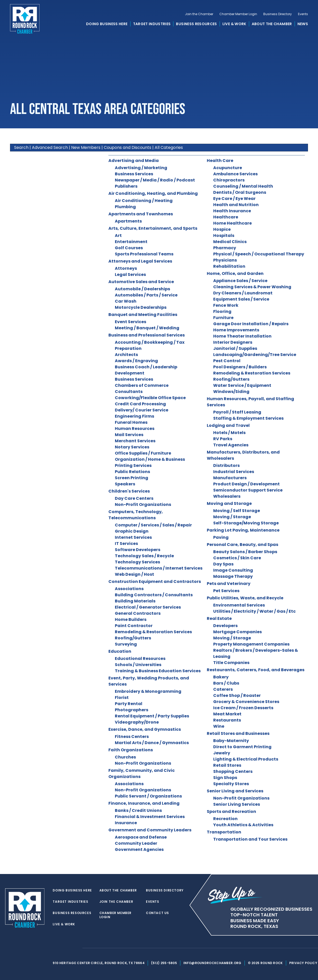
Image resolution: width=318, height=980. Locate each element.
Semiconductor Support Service (248, 490)
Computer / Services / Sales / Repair (153, 525)
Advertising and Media (134, 161)
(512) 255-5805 (164, 963)
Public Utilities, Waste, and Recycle (245, 598)
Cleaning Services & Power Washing (252, 287)
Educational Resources (140, 659)
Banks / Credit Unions (138, 810)
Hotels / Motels (229, 433)
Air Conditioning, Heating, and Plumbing (153, 193)
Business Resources (196, 24)
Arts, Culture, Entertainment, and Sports (153, 228)
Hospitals (224, 236)
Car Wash (126, 301)
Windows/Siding (231, 392)
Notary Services (132, 447)
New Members (86, 147)
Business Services (134, 174)
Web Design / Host (134, 574)
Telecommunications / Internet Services (159, 568)
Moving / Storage (232, 517)
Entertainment (131, 242)
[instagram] (76, 948)
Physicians (225, 260)
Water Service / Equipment (242, 385)
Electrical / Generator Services (148, 607)
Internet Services (133, 537)
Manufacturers (230, 478)
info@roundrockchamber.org (213, 963)
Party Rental (129, 704)
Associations (129, 589)
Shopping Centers (233, 771)
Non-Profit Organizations (143, 505)
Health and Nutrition (236, 205)
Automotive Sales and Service (141, 282)
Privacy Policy (303, 963)
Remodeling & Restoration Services (153, 632)
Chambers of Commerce (142, 385)
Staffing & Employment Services (248, 418)
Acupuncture (228, 168)
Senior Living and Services (235, 791)
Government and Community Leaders (150, 830)
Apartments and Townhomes (141, 214)
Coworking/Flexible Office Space (150, 398)
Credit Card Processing (140, 404)
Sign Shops (225, 778)
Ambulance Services (235, 174)
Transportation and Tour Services (250, 839)
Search (21, 147)
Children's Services (129, 491)
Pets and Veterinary (229, 584)
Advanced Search (50, 147)
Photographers (132, 710)
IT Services (126, 544)
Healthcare (226, 217)
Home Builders (131, 619)
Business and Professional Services (147, 335)
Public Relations (132, 472)
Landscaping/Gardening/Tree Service (255, 355)
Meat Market (227, 714)
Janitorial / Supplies (235, 348)
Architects (126, 355)
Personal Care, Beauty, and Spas (242, 545)
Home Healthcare (232, 223)
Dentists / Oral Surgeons (240, 192)
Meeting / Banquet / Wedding (147, 328)
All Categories (169, 147)
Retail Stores (227, 765)
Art (118, 236)
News (303, 24)
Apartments (128, 221)
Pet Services (226, 591)
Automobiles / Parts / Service (146, 295)
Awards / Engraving (136, 361)
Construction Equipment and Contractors (155, 582)
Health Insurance (232, 211)
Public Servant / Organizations (148, 796)
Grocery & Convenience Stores (246, 702)
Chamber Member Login (238, 14)
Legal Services (130, 275)
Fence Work (226, 305)
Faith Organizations (131, 750)
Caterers (223, 689)
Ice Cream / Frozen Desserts (243, 708)
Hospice (222, 229)
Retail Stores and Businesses (238, 733)
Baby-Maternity (231, 741)
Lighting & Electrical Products (246, 759)
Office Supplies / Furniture (143, 453)
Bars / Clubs (226, 683)
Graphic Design (132, 531)
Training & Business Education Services (158, 671)
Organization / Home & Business (150, 459)
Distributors (226, 465)
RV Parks (223, 439)
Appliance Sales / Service (240, 281)
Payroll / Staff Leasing (237, 412)
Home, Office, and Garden (235, 273)
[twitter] (55, 948)
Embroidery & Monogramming (148, 691)
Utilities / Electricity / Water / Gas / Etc (254, 611)
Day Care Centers (134, 498)
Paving (221, 537)
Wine (219, 726)
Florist (122, 698)
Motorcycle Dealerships (141, 307)
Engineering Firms (134, 416)
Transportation (224, 832)
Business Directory (278, 14)
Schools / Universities (138, 665)
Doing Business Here (107, 24)
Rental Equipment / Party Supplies (152, 716)
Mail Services (129, 435)
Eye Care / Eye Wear (234, 199)
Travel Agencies (231, 445)
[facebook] (66, 948)
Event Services (130, 322)
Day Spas (223, 564)
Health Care (220, 161)
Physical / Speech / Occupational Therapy (259, 254)
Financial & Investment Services (150, 817)
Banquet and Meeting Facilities (143, 315)
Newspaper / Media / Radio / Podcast (155, 180)
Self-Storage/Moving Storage (246, 523)
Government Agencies (139, 849)
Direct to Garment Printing (242, 747)
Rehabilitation (229, 266)
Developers (225, 626)
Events (303, 14)
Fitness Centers (132, 737)
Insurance (126, 823)
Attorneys (126, 268)
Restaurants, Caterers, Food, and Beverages (256, 670)
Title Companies (231, 663)
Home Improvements (236, 330)
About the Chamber (272, 24)
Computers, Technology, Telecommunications (136, 515)
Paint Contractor (134, 626)
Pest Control (227, 361)
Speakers (125, 484)
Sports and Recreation (231, 811)
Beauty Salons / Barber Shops (245, 552)
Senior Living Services (237, 804)
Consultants (129, 392)
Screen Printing (132, 478)
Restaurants (227, 720)
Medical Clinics (230, 242)
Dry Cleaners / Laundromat (243, 293)
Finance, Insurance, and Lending (144, 803)
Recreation (225, 819)
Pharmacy (225, 248)
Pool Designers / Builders (240, 367)
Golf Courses (129, 248)
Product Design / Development (246, 484)
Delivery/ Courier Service (142, 410)
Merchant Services (135, 441)
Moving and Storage (229, 503)
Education (120, 651)
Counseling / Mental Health (243, 186)
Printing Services (133, 465)
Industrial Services (234, 472)
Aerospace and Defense (141, 837)
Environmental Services (239, 605)
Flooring (222, 311)
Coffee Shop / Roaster (237, 695)
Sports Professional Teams (144, 254)
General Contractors (138, 613)
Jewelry (222, 753)
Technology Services (137, 562)
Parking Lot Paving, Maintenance (243, 530)
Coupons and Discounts (128, 147)
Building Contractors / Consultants (154, 595)
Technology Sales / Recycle (144, 556)
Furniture (223, 318)
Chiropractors (229, 180)
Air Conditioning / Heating (144, 201)
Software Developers (138, 550)
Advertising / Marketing (141, 168)
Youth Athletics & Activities (243, 825)
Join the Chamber (199, 14)
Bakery (221, 677)
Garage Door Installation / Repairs (251, 324)
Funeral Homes (131, 422)
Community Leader (136, 843)
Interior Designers (233, 342)
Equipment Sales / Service (241, 299)
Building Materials (135, 601)
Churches (125, 757)
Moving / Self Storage (237, 511)
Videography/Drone (137, 722)
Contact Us (157, 913)
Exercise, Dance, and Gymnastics (145, 729)
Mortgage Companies (237, 632)
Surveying (126, 644)
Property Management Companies (251, 644)
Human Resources (135, 429)
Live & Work (234, 24)
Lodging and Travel (228, 425)
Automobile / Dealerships (142, 289)
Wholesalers (227, 496)
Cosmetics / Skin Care (237, 558)
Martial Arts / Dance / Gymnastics (152, 743)
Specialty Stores (231, 784)
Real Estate (219, 618)
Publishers (126, 186)
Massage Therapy (233, 576)
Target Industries (152, 24)
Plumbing (125, 207)
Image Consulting (233, 570)
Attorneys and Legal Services (140, 261)
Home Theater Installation (242, 336)
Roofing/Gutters (133, 638)
